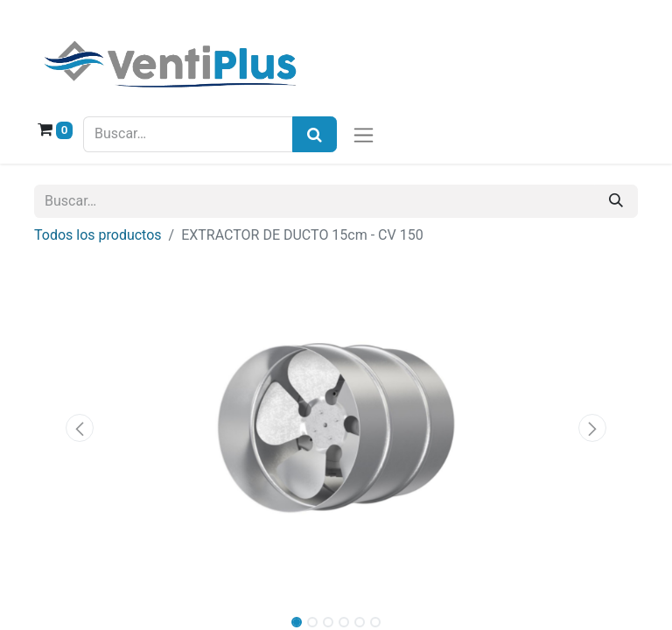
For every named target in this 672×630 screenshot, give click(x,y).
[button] (80, 428)
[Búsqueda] (315, 134)
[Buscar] (616, 201)
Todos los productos (98, 235)
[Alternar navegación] (364, 134)
